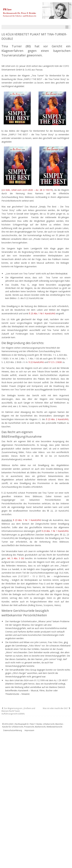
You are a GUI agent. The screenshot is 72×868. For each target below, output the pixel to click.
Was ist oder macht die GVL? (55, 708)
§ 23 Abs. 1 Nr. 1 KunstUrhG (27, 520)
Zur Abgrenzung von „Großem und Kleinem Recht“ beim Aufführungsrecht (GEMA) (18, 711)
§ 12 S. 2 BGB (55, 362)
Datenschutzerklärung (13, 730)
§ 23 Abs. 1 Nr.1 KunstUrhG (42, 313)
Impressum (29, 730)
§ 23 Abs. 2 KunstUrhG (57, 419)
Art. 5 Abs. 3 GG (16, 558)
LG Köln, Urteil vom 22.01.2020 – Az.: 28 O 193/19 (27, 190)
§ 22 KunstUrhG (36, 362)
